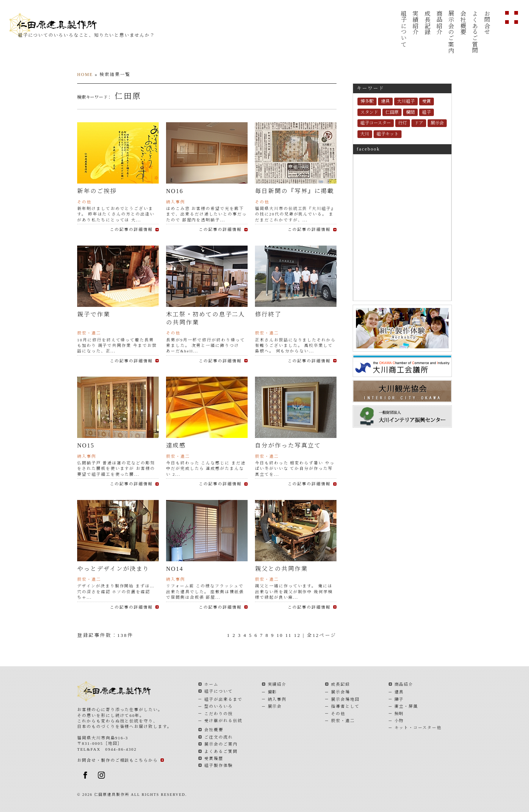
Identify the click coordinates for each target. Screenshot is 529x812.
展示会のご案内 (451, 32)
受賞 (427, 101)
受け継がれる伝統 (223, 721)
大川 (365, 134)
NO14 (178, 569)
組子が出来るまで (223, 699)
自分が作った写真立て (288, 445)
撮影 (273, 692)
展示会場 (341, 692)
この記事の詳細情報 (131, 229)
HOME (85, 75)
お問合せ (487, 23)
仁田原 (392, 112)
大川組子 (406, 101)
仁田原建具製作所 (61, 25)
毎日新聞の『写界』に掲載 (294, 191)
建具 (385, 101)
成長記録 (427, 23)
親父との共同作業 (281, 569)
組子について (403, 29)
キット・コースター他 (418, 728)
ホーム (211, 684)
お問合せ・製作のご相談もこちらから (118, 760)
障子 (399, 699)
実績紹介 (415, 23)
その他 (338, 714)
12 (297, 635)
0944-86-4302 (121, 749)
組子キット (388, 134)
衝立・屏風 (406, 706)
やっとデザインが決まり (113, 569)
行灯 (403, 123)
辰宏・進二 (343, 721)
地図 (113, 743)
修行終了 (268, 314)
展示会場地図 (345, 699)
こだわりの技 (219, 714)
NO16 (175, 191)
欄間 (410, 112)
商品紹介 (439, 23)
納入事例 (277, 699)
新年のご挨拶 (97, 191)
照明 (399, 714)
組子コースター (376, 123)
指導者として (345, 706)
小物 (399, 721)
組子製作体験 (219, 765)
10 (280, 635)
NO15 (89, 445)
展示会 (437, 123)
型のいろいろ (219, 706)
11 (289, 635)
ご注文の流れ (219, 737)
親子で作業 (94, 314)
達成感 (176, 445)
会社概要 (463, 23)
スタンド (369, 112)
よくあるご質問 (475, 32)
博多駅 (367, 101)
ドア (419, 123)
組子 (427, 112)
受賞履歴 (214, 758)
